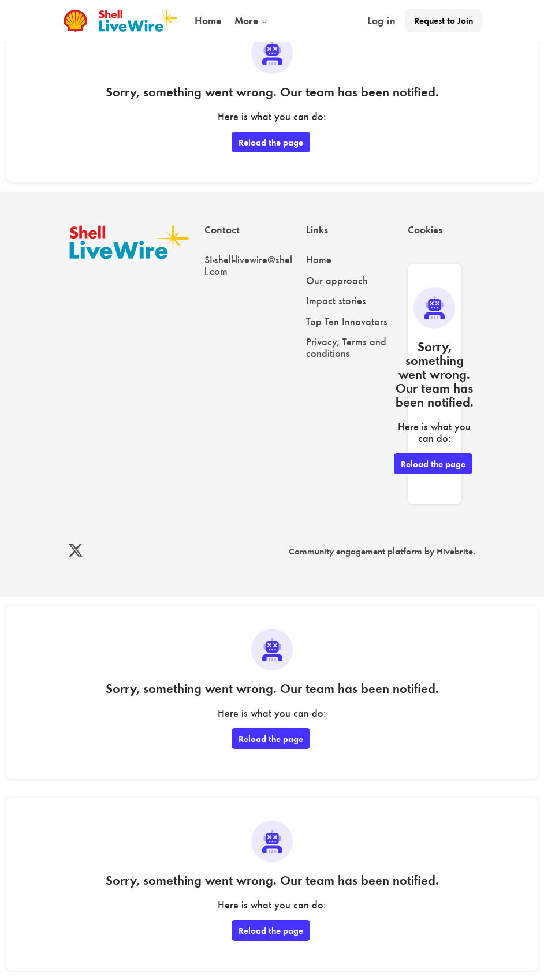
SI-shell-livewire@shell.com (248, 266)
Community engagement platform (355, 551)
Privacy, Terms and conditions (346, 348)
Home (319, 260)
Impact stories (336, 301)
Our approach (337, 281)
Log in (381, 21)
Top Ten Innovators (347, 322)
